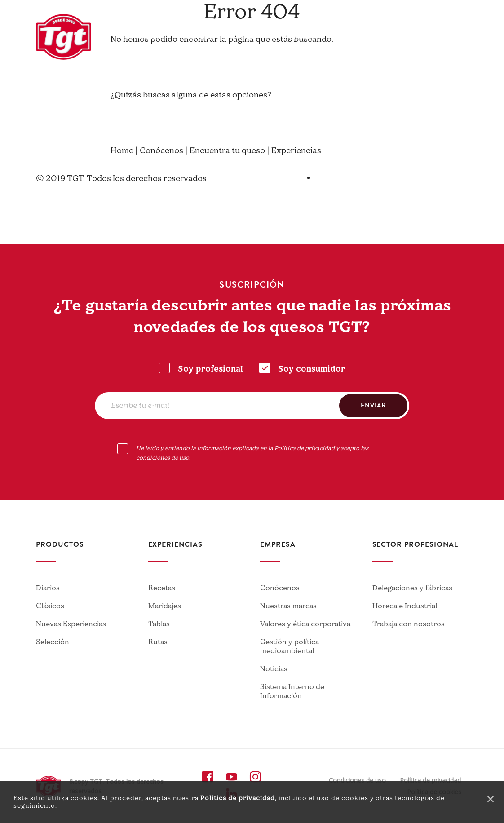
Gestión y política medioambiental (290, 646)
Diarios (48, 588)
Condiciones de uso (357, 780)
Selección (53, 642)
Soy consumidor (312, 369)
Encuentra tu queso (216, 37)
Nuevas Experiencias (71, 624)
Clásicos (50, 606)
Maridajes (165, 606)
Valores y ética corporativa (305, 624)
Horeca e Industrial (405, 606)
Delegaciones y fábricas (412, 588)
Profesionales (384, 37)
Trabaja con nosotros (409, 624)
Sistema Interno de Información (292, 691)
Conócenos (143, 37)
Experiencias (290, 37)
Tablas (159, 624)
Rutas (158, 642)
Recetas (162, 588)
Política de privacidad (238, 798)
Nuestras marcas (288, 606)
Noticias (274, 669)
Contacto (404, 12)
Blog (335, 37)
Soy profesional (210, 369)
